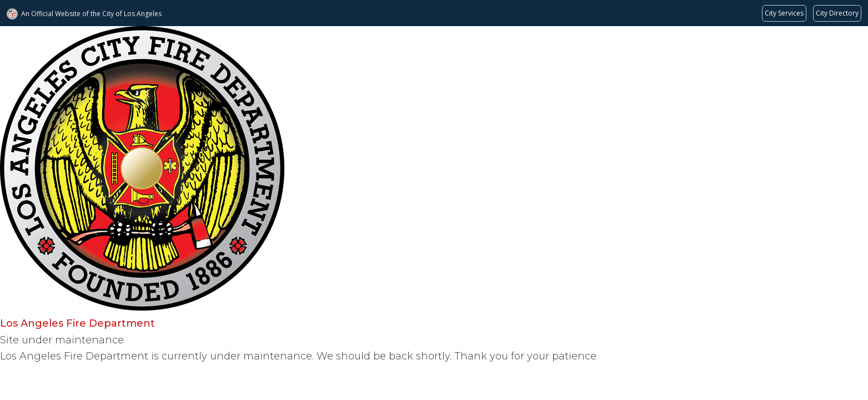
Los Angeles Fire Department (77, 323)
